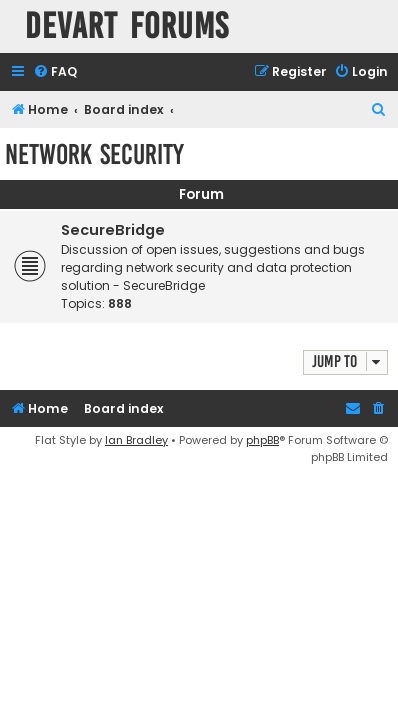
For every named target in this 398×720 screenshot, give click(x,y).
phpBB (262, 440)
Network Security (94, 154)
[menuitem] (55, 72)
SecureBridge (113, 230)
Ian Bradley (136, 440)
